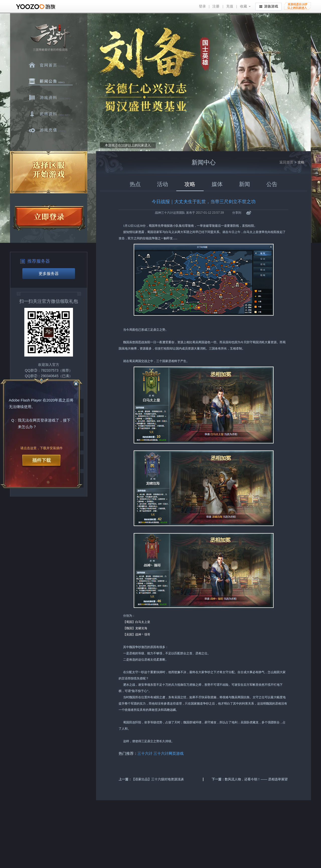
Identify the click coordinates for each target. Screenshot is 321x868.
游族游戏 (269, 6)
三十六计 (50, 38)
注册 (216, 6)
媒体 (217, 184)
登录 (202, 6)
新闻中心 (51, 81)
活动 (163, 184)
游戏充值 (51, 130)
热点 (135, 184)
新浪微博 (249, 213)
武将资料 (51, 114)
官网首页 (51, 65)
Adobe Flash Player (25, 400)
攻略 (190, 184)
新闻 (245, 184)
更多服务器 (49, 274)
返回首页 (286, 162)
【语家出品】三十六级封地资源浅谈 (158, 779)
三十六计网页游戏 (169, 754)
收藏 (244, 6)
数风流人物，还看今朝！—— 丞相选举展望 (256, 779)
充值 (230, 6)
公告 (272, 184)
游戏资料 (51, 98)
